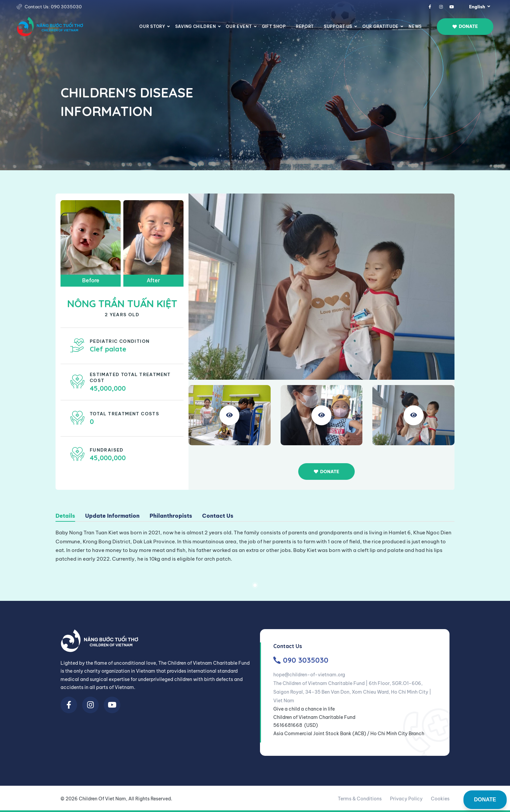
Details (65, 516)
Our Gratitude (381, 26)
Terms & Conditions (360, 799)
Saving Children (196, 26)
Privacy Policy (406, 799)
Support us (338, 26)
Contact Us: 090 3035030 (53, 7)
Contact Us (218, 516)
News (415, 26)
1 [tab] (255, 585)
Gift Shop (274, 26)
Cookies (440, 799)
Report (305, 26)
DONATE (485, 800)
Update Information (112, 516)
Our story (152, 26)
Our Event (239, 26)
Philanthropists (171, 516)
